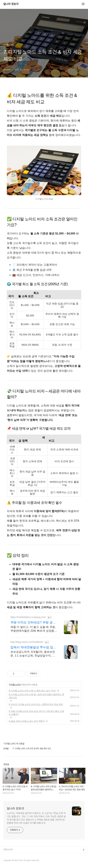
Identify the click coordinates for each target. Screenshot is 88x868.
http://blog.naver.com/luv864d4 (27, 642)
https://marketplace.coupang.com (28, 617)
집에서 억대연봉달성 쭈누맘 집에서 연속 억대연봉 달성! (33, 647)
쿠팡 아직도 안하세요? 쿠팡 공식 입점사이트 (33, 623)
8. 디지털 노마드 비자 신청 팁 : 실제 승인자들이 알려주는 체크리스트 (36, 696)
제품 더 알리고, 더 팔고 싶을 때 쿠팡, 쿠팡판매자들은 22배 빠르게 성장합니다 (34, 629)
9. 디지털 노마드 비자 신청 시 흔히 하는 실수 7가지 (32, 691)
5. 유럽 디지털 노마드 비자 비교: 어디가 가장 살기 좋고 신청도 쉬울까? (36, 713)
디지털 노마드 (15, 685)
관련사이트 (8, 850)
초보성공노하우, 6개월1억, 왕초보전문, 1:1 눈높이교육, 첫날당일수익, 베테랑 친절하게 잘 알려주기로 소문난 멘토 (33, 654)
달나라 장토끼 (11, 4)
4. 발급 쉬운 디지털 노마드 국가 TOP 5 (27, 721)
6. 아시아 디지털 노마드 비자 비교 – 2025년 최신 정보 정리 (36, 704)
